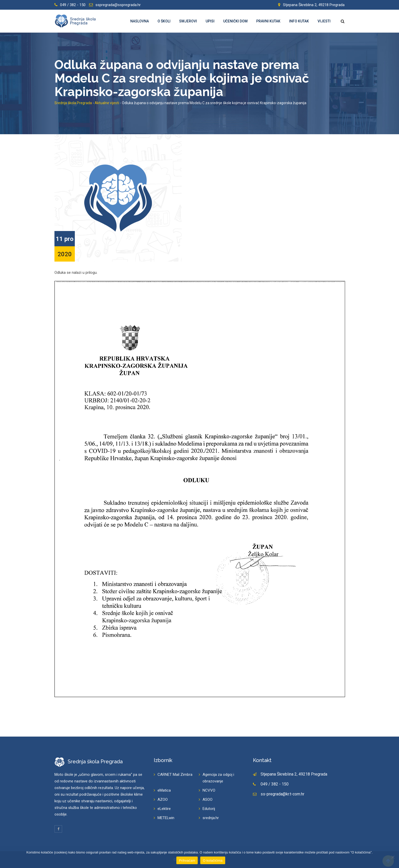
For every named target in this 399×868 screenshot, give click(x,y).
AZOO (163, 799)
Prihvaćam (187, 860)
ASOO (208, 799)
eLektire (164, 809)
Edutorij (209, 809)
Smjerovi (188, 21)
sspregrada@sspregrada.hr (118, 5)
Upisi (210, 21)
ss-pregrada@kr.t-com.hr (282, 794)
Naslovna (140, 21)
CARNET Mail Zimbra (175, 775)
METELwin (166, 818)
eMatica (164, 790)
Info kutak (299, 21)
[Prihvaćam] (393, 857)
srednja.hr (211, 818)
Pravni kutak (268, 21)
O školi (164, 21)
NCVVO (209, 790)
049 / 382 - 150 (73, 5)
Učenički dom (235, 21)
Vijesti (324, 21)
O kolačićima (213, 860)
